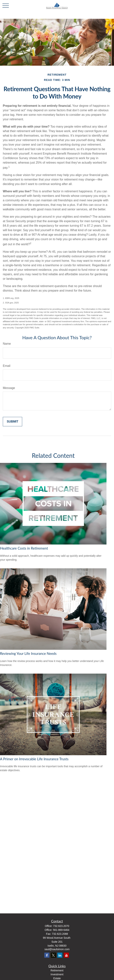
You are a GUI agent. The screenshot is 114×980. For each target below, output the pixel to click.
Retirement (57, 970)
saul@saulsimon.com (57, 949)
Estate (57, 978)
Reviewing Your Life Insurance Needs (28, 654)
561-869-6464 (61, 930)
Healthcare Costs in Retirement (24, 548)
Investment (57, 974)
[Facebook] (47, 955)
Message (9, 388)
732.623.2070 (61, 926)
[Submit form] (12, 422)
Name (7, 344)
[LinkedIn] (60, 955)
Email (7, 366)
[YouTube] (66, 955)
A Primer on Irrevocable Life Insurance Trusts (34, 759)
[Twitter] (53, 955)
